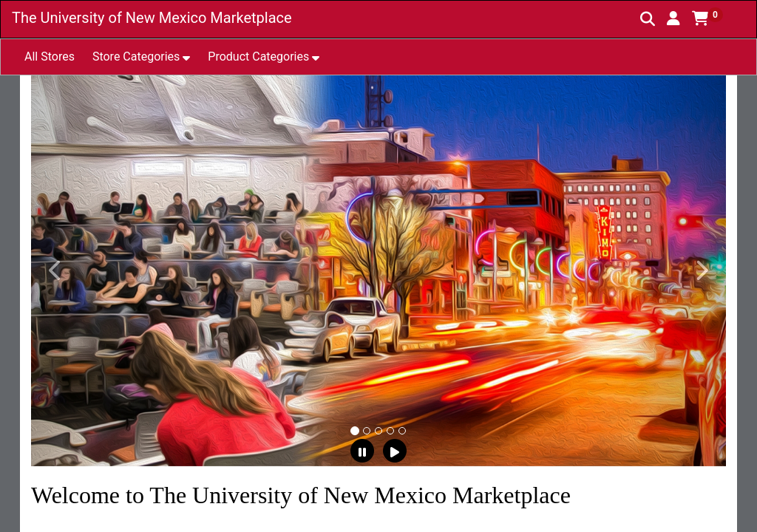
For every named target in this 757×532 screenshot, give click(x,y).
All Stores (50, 57)
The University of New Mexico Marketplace (152, 18)
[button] (673, 18)
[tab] (355, 431)
